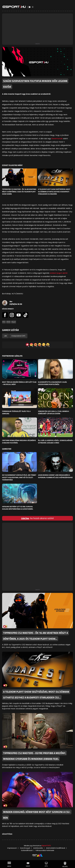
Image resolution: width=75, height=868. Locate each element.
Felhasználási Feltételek (45, 850)
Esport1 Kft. (46, 846)
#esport (14, 322)
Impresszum (12, 848)
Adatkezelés (38, 848)
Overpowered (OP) (18, 336)
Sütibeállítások (27, 850)
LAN (5, 336)
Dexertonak (57, 139)
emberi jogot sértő (59, 273)
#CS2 (4, 322)
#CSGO (8, 322)
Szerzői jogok (25, 848)
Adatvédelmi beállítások (56, 848)
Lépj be (25, 518)
